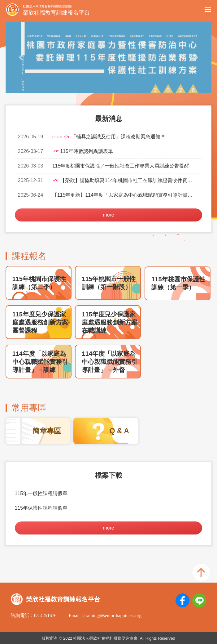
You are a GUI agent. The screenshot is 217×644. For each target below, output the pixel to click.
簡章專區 (47, 431)
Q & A (119, 431)
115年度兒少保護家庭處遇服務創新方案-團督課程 (41, 322)
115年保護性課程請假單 (41, 508)
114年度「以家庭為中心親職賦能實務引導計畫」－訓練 (40, 362)
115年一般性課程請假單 (41, 493)
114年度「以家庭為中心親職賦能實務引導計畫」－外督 (110, 362)
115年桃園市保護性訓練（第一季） (178, 283)
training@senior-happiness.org (113, 615)
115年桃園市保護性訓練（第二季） (39, 283)
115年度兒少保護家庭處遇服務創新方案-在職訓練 (111, 322)
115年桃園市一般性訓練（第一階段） (108, 283)
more (108, 215)
